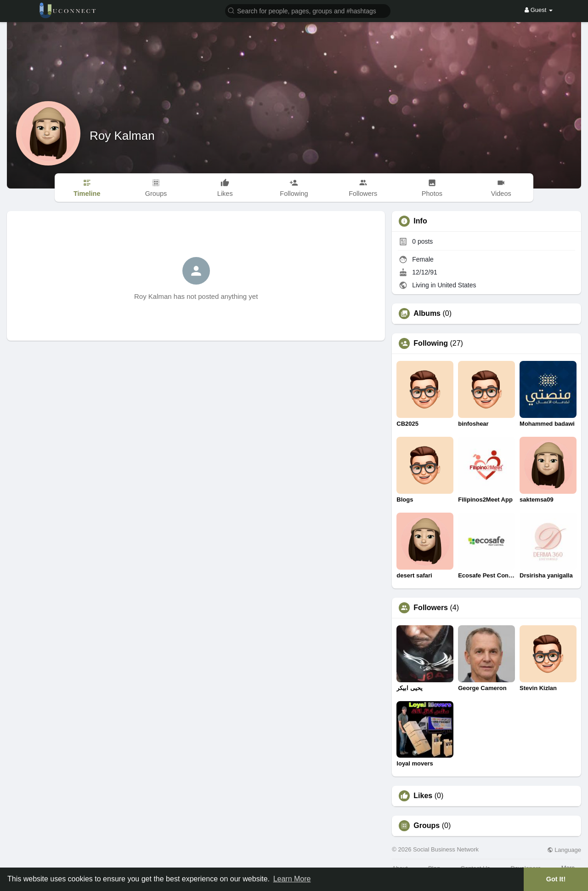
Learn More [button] (292, 879)
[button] (308, 10)
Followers (431, 608)
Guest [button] (539, 10)
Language (564, 850)
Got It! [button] (556, 879)
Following (431, 343)
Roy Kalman (122, 136)
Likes (423, 796)
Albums (427, 314)
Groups (427, 826)
